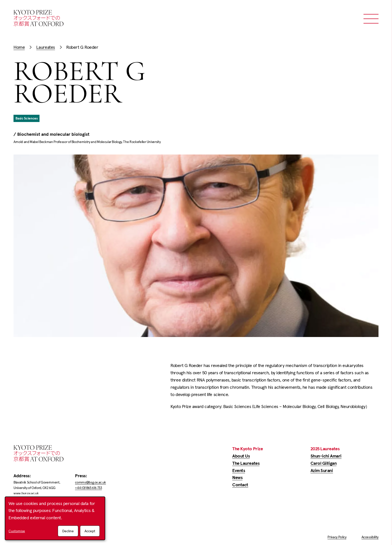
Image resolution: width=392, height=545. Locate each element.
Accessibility (370, 537)
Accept (90, 531)
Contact (240, 485)
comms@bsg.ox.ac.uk (90, 482)
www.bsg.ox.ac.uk (26, 493)
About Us (241, 456)
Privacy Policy (337, 537)
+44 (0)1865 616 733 (88, 488)
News (237, 477)
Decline (68, 531)
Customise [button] (17, 531)
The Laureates (246, 463)
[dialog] (55, 518)
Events (239, 470)
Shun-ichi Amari (326, 456)
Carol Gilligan (324, 463)
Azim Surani (322, 470)
